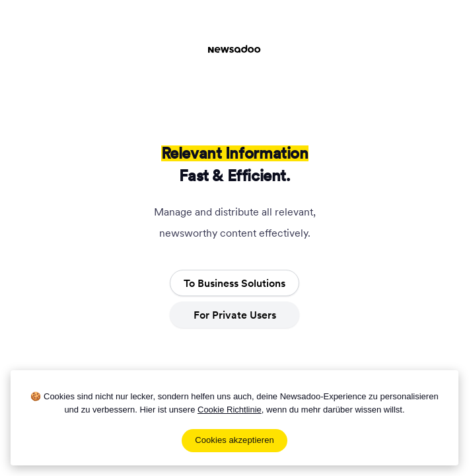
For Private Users (235, 315)
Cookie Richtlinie (230, 410)
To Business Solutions (234, 283)
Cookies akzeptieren (234, 440)
